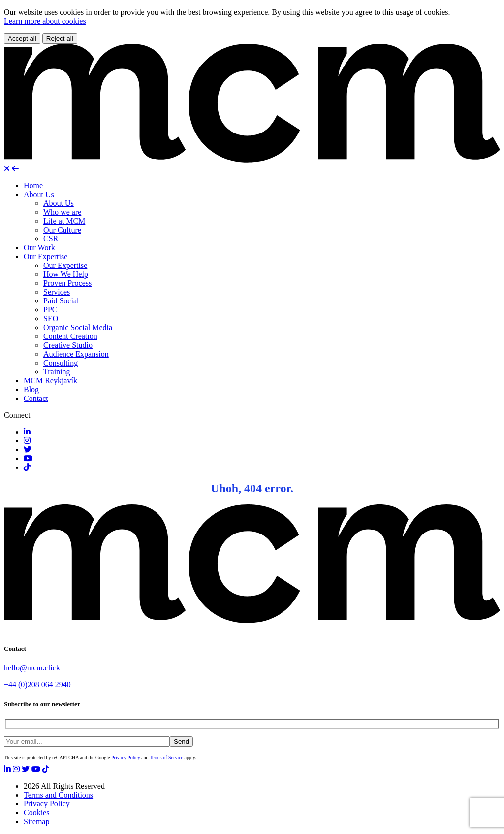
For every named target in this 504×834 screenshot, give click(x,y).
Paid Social (61, 301)
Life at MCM (64, 221)
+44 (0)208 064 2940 (37, 684)
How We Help (66, 274)
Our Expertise (46, 256)
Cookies (36, 813)
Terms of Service (166, 757)
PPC (50, 310)
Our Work (39, 248)
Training (57, 372)
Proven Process (67, 283)
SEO (51, 318)
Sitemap (36, 821)
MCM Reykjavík (50, 381)
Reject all (60, 39)
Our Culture (62, 230)
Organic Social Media (78, 327)
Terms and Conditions (58, 795)
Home (33, 185)
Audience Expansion (76, 354)
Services (57, 292)
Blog (31, 389)
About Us (39, 194)
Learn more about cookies (45, 21)
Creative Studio (68, 345)
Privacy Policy (126, 757)
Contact (36, 398)
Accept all (22, 39)
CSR (51, 239)
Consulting (61, 363)
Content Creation (70, 336)
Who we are (62, 212)
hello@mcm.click (32, 668)
